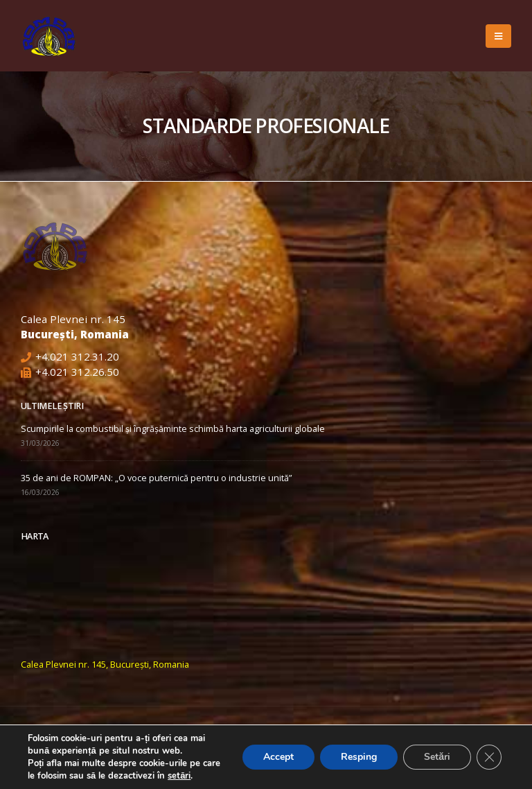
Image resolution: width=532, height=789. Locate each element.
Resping (359, 757)
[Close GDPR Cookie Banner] (489, 757)
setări (179, 776)
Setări (437, 757)
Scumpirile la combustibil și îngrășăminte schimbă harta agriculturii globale (173, 429)
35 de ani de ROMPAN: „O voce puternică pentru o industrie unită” (156, 478)
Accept (278, 757)
